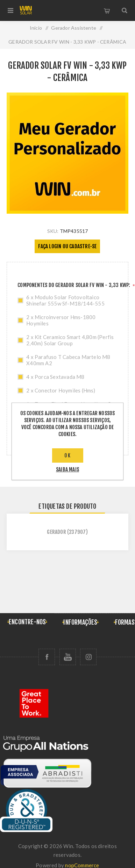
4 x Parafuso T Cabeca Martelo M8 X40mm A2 (68, 360)
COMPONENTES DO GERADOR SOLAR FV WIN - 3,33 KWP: (74, 285)
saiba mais (67, 469)
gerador (56, 532)
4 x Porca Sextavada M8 (55, 377)
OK (68, 455)
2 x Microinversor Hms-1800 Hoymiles (61, 320)
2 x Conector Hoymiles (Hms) (61, 390)
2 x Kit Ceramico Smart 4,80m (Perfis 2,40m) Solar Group (70, 340)
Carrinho (107, 10)
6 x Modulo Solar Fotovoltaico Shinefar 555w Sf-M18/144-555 (65, 300)
